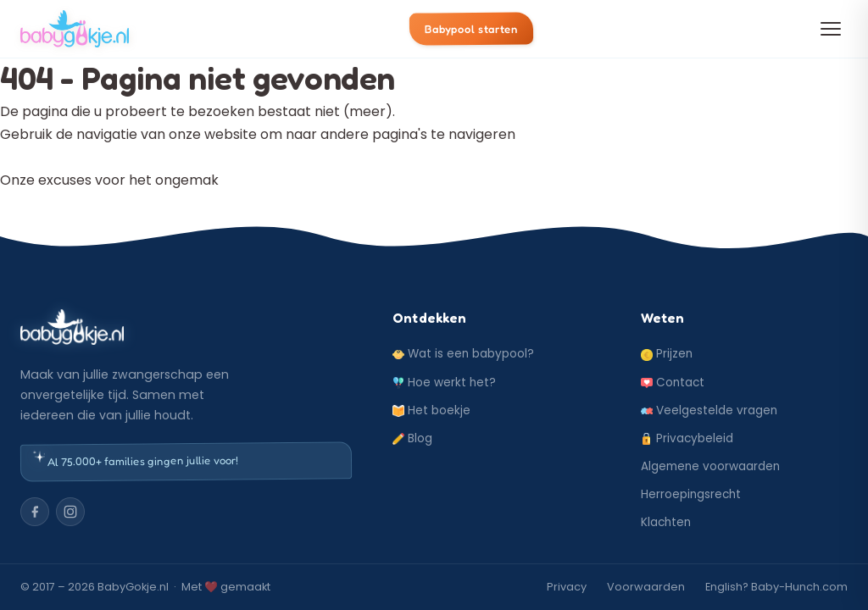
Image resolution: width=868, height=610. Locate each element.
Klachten (666, 522)
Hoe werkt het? (444, 383)
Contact (673, 383)
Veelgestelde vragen (709, 410)
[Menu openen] (831, 29)
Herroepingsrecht (691, 494)
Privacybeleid (687, 438)
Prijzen (667, 354)
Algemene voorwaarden (710, 466)
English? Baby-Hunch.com (776, 587)
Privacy (567, 587)
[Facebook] (35, 512)
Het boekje (431, 410)
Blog (412, 438)
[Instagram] (70, 512)
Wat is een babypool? (463, 354)
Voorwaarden (646, 587)
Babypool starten (471, 28)
